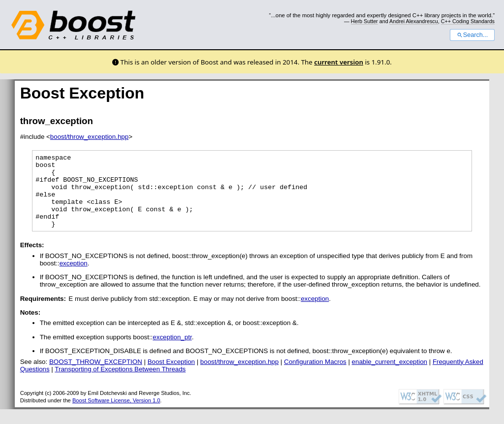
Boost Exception (171, 376)
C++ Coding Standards (468, 21)
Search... (472, 35)
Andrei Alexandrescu (414, 21)
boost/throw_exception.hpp (89, 137)
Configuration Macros (315, 376)
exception (74, 278)
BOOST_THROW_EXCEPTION (96, 376)
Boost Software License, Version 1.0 (116, 415)
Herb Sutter (364, 21)
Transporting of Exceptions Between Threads (120, 384)
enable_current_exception (390, 376)
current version (339, 62)
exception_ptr (172, 352)
